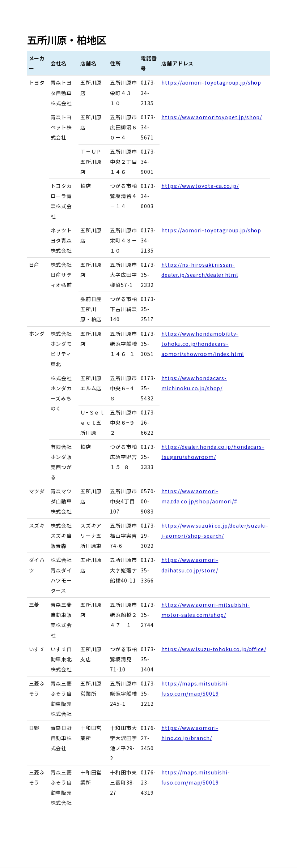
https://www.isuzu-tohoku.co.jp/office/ (214, 649)
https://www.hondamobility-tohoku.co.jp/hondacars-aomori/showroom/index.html (203, 344)
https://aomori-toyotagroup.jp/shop (211, 82)
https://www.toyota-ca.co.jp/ (200, 186)
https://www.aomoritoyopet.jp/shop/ (212, 117)
